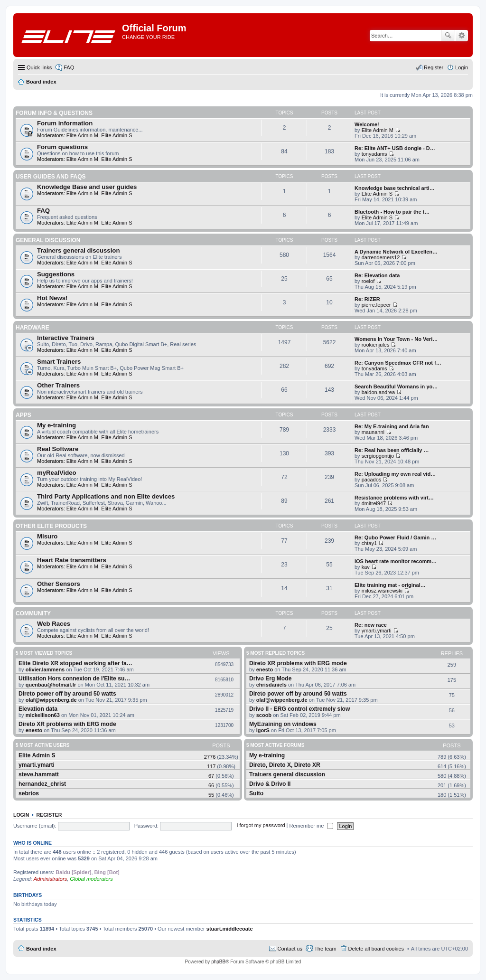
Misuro (47, 536)
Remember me (312, 826)
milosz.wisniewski (382, 591)
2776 (210, 757)
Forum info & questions (54, 113)
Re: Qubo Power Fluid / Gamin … (395, 537)
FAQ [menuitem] (69, 67)
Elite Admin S (117, 135)
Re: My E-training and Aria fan (392, 426)
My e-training (56, 425)
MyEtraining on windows (283, 724)
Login (21, 815)
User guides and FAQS (51, 177)
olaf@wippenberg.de (51, 700)
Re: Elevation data (377, 275)
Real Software (58, 449)
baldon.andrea (378, 392)
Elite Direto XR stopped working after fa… (75, 663)
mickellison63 (43, 715)
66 (211, 785)
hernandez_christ (42, 784)
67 (211, 776)
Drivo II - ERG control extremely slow (299, 709)
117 (211, 766)
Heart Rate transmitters (72, 560)
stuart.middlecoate (230, 929)
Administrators (50, 879)
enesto (34, 730)
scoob (264, 715)
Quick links (39, 67)
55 (211, 795)
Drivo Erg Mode (270, 678)
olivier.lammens (45, 669)
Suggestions (56, 274)
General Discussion (48, 240)
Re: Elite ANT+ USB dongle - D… (395, 148)
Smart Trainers (59, 362)
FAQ (43, 211)
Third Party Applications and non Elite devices (106, 496)
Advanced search (462, 36)
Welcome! (367, 124)
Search (448, 36)
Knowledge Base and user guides (87, 187)
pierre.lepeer (376, 305)
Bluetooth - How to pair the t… (392, 212)
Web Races (54, 624)
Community (33, 613)
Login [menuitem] (462, 67)
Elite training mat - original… (390, 585)
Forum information (65, 123)
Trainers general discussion (78, 250)
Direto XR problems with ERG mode (67, 724)
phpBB (218, 962)
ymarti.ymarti (377, 631)
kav (366, 567)
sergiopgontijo (378, 456)
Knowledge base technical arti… (395, 188)
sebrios (29, 793)
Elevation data (38, 709)
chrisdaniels (271, 685)
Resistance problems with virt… (394, 498)
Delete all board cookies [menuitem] (376, 949)
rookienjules (376, 345)
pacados (372, 480)
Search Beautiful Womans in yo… (396, 386)
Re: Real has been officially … (392, 450)
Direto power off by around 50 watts (67, 694)
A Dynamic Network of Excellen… (396, 252)
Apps (23, 415)
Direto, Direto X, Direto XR (285, 765)
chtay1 (369, 543)
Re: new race (371, 625)
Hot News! (52, 298)
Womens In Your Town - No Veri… (396, 339)
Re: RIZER (367, 299)
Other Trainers (58, 385)
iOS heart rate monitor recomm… (396, 561)
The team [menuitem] (325, 949)
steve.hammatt (39, 774)
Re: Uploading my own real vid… (395, 474)
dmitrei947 (374, 503)
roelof (368, 281)
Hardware (33, 328)
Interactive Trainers (66, 338)
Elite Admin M (82, 135)
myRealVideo (57, 473)
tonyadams (374, 154)
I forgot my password (261, 826)
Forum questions (62, 147)
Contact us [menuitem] (290, 949)
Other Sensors (59, 584)
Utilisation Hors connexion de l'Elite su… (74, 678)
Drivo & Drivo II (270, 784)
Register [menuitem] (434, 67)
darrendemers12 (381, 257)
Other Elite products (51, 526)
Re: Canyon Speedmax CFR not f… (398, 363)
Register (49, 815)
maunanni (373, 432)
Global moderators (91, 879)
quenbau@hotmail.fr (51, 685)
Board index (41, 949)
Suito (256, 793)
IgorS (263, 730)
